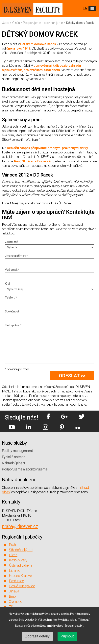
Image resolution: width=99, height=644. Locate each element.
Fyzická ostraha (14, 457)
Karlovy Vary (18, 560)
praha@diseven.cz (20, 526)
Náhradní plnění (13, 463)
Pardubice (16, 581)
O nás (16, 23)
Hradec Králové (20, 576)
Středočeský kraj (21, 550)
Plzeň (13, 555)
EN (85, 8)
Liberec (15, 570)
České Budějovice (22, 586)
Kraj (7, 284)
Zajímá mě (12, 242)
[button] (92, 9)
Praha (13, 545)
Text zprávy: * (13, 325)
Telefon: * (11, 298)
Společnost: (12, 311)
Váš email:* (12, 270)
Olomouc (16, 602)
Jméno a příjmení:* (16, 256)
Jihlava (14, 591)
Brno (12, 596)
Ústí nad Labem (20, 565)
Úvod (6, 23)
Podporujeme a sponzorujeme (43, 23)
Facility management (17, 451)
